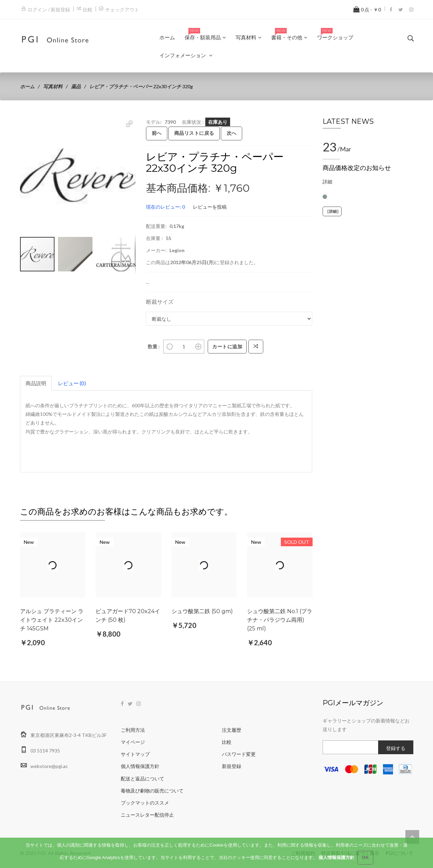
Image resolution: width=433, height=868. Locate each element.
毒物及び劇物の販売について (152, 791)
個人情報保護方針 (140, 766)
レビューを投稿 (210, 207)
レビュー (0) (72, 383)
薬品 (76, 86)
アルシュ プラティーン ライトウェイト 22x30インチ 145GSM (52, 620)
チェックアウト (122, 9)
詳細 (327, 182)
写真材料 (53, 86)
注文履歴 (232, 730)
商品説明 (36, 383)
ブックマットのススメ (145, 803)
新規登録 (232, 766)
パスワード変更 (239, 754)
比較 (88, 9)
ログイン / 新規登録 (49, 9)
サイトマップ (135, 754)
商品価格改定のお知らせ (357, 168)
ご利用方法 (133, 730)
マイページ (133, 742)
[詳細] (332, 211)
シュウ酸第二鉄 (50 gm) (202, 611)
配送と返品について (142, 779)
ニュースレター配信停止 (147, 815)
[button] (129, 124)
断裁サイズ (160, 302)
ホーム (27, 86)
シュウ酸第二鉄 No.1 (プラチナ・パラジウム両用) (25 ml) (280, 620)
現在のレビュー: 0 (165, 207)
